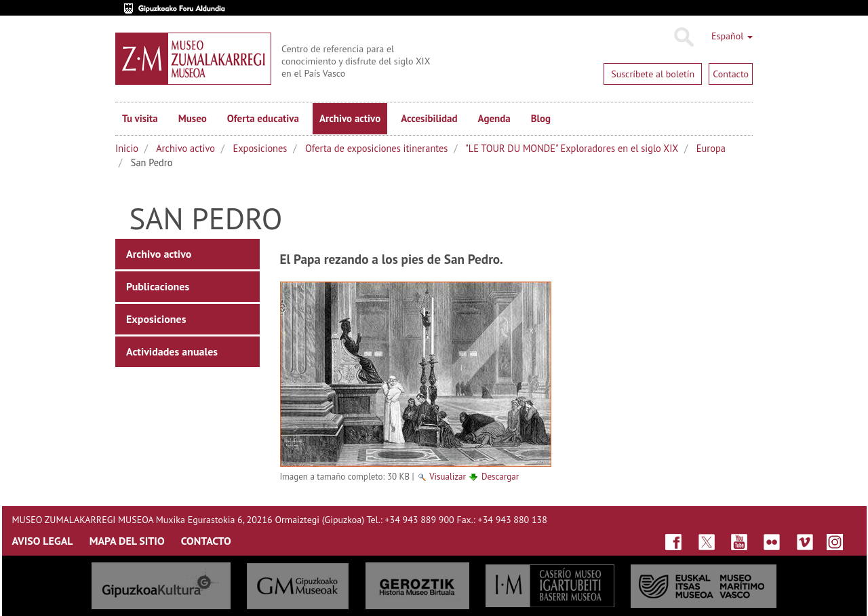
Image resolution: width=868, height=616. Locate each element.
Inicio (127, 148)
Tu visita (140, 118)
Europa (711, 148)
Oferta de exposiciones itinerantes (376, 148)
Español (732, 36)
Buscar (683, 37)
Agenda (494, 118)
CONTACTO (206, 541)
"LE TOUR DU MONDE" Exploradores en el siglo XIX (572, 148)
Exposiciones (260, 148)
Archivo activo (350, 118)
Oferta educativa (263, 118)
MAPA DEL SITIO (127, 541)
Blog (541, 118)
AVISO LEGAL (43, 541)
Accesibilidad (429, 118)
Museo (193, 118)
